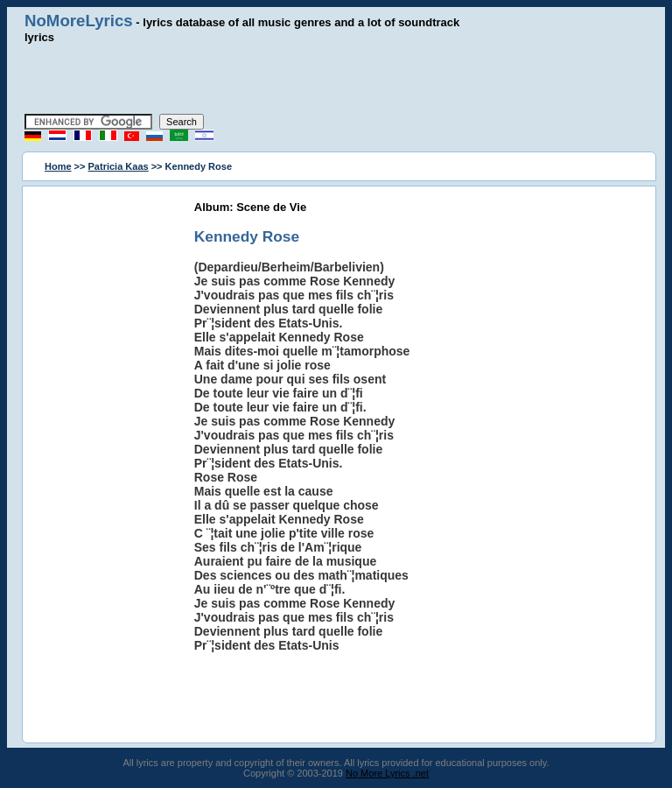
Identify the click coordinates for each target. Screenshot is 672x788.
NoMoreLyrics (79, 21)
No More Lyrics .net (387, 773)
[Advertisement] (336, 79)
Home (58, 166)
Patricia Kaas (119, 166)
